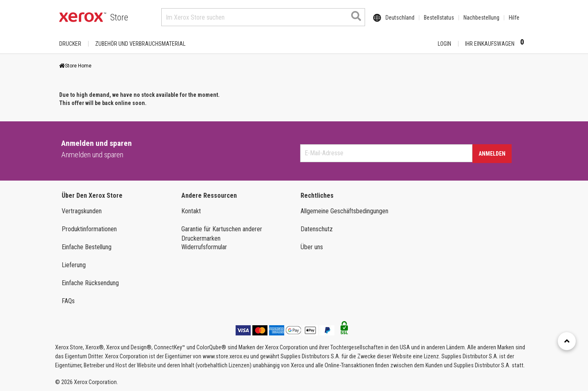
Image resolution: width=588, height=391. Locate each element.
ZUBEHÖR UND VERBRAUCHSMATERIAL (140, 44)
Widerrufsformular (204, 247)
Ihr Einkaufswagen (497, 43)
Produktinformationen (89, 229)
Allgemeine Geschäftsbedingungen (344, 211)
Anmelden (492, 154)
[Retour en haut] (567, 341)
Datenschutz (317, 229)
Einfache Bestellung (87, 247)
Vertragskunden (82, 211)
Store (119, 17)
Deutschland (400, 18)
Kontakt (191, 211)
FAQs (68, 301)
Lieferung (74, 265)
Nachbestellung (481, 18)
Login (444, 44)
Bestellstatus (439, 18)
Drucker (70, 44)
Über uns (312, 247)
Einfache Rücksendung (90, 283)
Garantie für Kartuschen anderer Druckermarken (222, 234)
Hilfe (514, 18)
